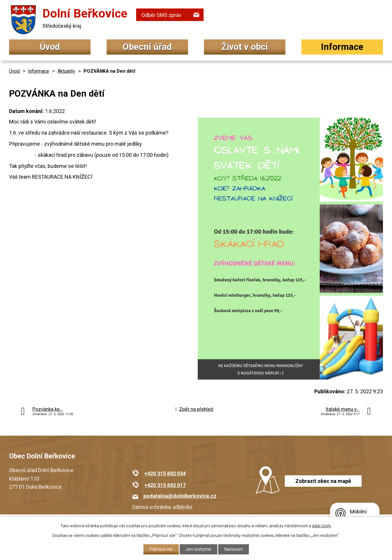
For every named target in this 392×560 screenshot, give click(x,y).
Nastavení (234, 549)
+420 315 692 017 (165, 485)
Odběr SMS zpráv (161, 15)
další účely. (322, 526)
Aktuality (66, 71)
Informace (342, 47)
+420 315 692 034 (165, 473)
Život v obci (245, 47)
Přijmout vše (161, 549)
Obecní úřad (147, 47)
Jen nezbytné (198, 549)
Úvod (50, 47)
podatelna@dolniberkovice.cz (180, 496)
